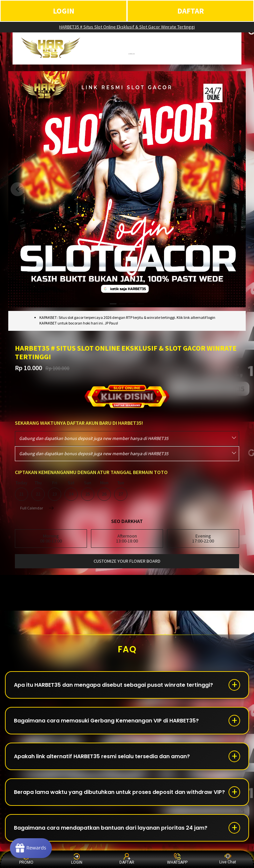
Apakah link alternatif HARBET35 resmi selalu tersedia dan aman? (102, 756)
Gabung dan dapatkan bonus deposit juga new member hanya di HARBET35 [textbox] (94, 438)
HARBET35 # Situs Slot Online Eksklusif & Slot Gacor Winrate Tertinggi (127, 27)
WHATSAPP (177, 859)
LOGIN (64, 11)
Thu (38, 491)
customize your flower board (127, 561)
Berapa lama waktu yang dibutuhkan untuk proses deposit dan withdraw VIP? (119, 792)
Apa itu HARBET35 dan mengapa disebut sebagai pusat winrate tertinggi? (113, 685)
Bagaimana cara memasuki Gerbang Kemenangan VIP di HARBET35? (106, 721)
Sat (71, 491)
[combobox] (127, 439)
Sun (88, 491)
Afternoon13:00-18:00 (127, 538)
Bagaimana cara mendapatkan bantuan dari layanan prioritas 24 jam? (111, 828)
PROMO (26, 859)
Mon (104, 491)
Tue (121, 491)
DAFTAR (191, 11)
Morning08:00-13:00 (51, 538)
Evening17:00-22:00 (203, 538)
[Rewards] (31, 848)
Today (21, 491)
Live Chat (228, 859)
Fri (55, 491)
